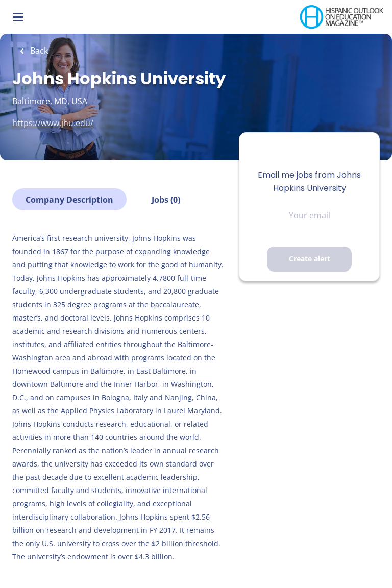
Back (38, 51)
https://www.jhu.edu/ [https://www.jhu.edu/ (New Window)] (53, 123)
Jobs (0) (166, 200)
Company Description (69, 200)
